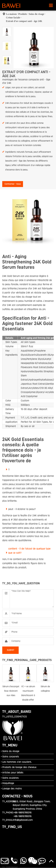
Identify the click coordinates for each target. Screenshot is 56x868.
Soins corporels (11, 757)
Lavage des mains (12, 789)
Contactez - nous (13, 184)
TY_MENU (10, 745)
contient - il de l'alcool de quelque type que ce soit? (29, 551)
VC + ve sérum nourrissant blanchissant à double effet (28, 693)
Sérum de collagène (45, 689)
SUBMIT (11, 650)
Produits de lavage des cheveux (19, 767)
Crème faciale (13, 18)
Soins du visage (36, 14)
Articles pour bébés (13, 773)
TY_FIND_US (12, 827)
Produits (23, 14)
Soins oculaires (10, 778)
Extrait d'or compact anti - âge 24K (24, 21)
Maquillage (8, 783)
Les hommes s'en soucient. (17, 762)
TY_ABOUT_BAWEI (17, 712)
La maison (11, 14)
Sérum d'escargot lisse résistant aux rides (11, 691)
